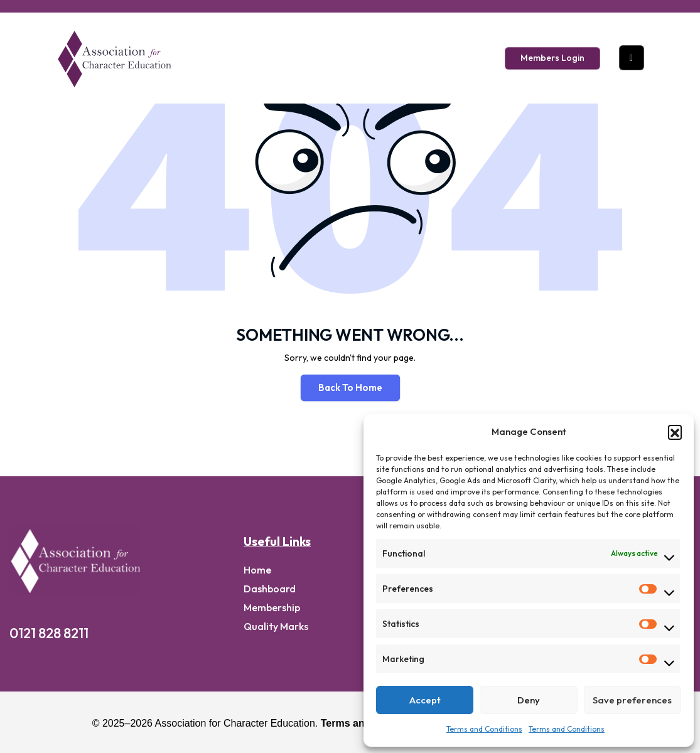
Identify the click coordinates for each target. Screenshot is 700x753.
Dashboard (270, 589)
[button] (675, 432)
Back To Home (350, 387)
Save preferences (632, 700)
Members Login (552, 58)
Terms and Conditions (484, 729)
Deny (529, 700)
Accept (425, 700)
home (257, 570)
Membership (272, 607)
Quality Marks (276, 626)
